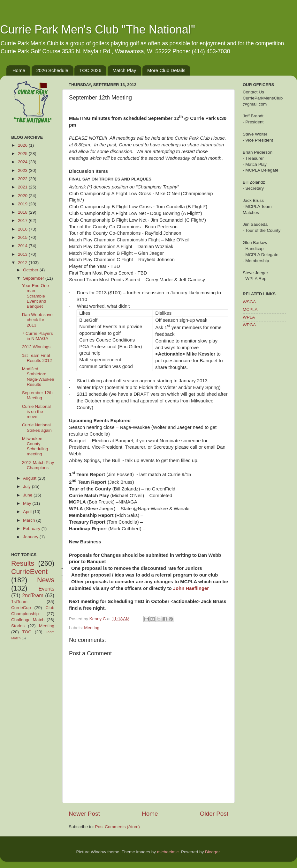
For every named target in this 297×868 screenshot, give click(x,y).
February (32, 529)
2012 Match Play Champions (38, 465)
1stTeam (19, 602)
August (30, 478)
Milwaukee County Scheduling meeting (35, 446)
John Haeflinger (191, 588)
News (46, 580)
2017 (23, 221)
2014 (23, 246)
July (27, 486)
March (30, 520)
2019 (23, 204)
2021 (23, 187)
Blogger (212, 852)
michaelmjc (168, 852)
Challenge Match (28, 620)
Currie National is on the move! (36, 412)
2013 (23, 254)
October (31, 270)
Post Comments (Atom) (118, 827)
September (34, 278)
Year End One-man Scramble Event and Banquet (36, 296)
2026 (23, 145)
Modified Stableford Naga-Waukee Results (38, 377)
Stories (18, 626)
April (28, 512)
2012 (23, 263)
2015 (23, 237)
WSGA (249, 302)
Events (47, 589)
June (28, 495)
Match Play (124, 70)
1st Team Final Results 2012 (37, 358)
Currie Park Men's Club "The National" (98, 29)
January (31, 537)
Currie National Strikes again (37, 427)
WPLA (249, 317)
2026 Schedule (52, 70)
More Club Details (166, 70)
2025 (23, 154)
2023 (23, 170)
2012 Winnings (36, 347)
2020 (23, 196)
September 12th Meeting (37, 395)
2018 (23, 212)
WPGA (249, 325)
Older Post (214, 814)
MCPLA (250, 309)
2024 (23, 162)
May (28, 503)
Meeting (92, 628)
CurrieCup (21, 608)
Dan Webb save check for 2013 (37, 320)
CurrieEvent (29, 572)
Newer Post (84, 814)
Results (23, 563)
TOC (27, 632)
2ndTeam (33, 595)
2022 (23, 179)
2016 (23, 229)
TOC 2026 (90, 70)
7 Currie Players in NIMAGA (38, 336)
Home (19, 70)
